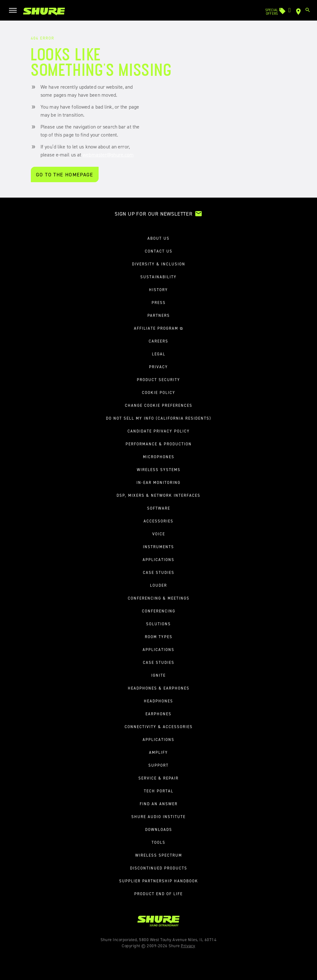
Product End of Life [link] (158, 894)
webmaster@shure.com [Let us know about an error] (108, 155)
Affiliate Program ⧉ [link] (159, 328)
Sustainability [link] (158, 277)
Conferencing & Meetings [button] (159, 598)
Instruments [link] (158, 547)
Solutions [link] (158, 624)
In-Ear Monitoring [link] (158, 483)
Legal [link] (159, 354)
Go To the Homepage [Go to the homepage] (65, 175)
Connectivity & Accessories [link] (159, 727)
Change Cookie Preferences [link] (159, 405)
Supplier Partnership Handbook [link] (159, 881)
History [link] (158, 290)
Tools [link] (158, 842)
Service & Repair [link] (158, 778)
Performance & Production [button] (159, 444)
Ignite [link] (158, 675)
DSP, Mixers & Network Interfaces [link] (158, 495)
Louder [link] (158, 585)
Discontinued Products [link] (159, 868)
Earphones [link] (158, 714)
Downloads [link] (159, 830)
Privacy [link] (158, 367)
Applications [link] (158, 560)
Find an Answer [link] (159, 804)
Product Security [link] (158, 380)
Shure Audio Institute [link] (158, 817)
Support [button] (158, 765)
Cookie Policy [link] (159, 393)
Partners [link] (159, 316)
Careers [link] (158, 341)
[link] (44, 11)
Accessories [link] (158, 521)
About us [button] (158, 238)
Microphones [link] (159, 457)
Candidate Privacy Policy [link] (159, 431)
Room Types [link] (159, 637)
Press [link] (159, 303)
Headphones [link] (158, 701)
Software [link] (159, 508)
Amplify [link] (158, 753)
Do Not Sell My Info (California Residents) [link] (159, 418)
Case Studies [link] (159, 573)
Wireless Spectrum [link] (159, 855)
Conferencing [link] (159, 611)
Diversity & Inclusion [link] (159, 264)
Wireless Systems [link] (159, 470)
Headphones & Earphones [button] (159, 688)
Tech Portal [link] (159, 791)
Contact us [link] (159, 251)
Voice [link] (159, 534)
